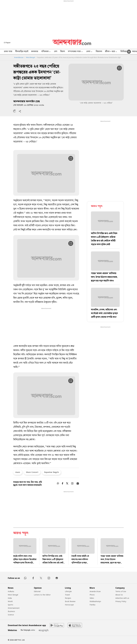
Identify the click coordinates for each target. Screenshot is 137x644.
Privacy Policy (121, 601)
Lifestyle (68, 591)
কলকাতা (35, 52)
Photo (92, 595)
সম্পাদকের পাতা (76, 52)
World (10, 601)
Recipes (68, 598)
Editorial (37, 591)
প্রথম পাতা (8, 52)
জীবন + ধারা (111, 52)
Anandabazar (19, 57)
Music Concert (32, 472)
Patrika (92, 605)
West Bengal (30, 57)
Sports (10, 605)
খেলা (89, 52)
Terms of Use (121, 591)
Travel (67, 595)
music (18, 472)
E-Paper (7, 43)
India (10, 598)
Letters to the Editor (42, 595)
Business (11, 611)
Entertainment (14, 608)
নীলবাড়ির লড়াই (22, 52)
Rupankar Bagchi (51, 472)
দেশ (56, 52)
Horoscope (69, 605)
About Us (119, 595)
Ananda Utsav (95, 591)
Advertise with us (122, 598)
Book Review (70, 601)
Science (11, 615)
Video (92, 598)
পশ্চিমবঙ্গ (46, 52)
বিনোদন (99, 52)
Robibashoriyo (95, 601)
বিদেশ (63, 52)
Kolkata (11, 591)
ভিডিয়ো (124, 52)
